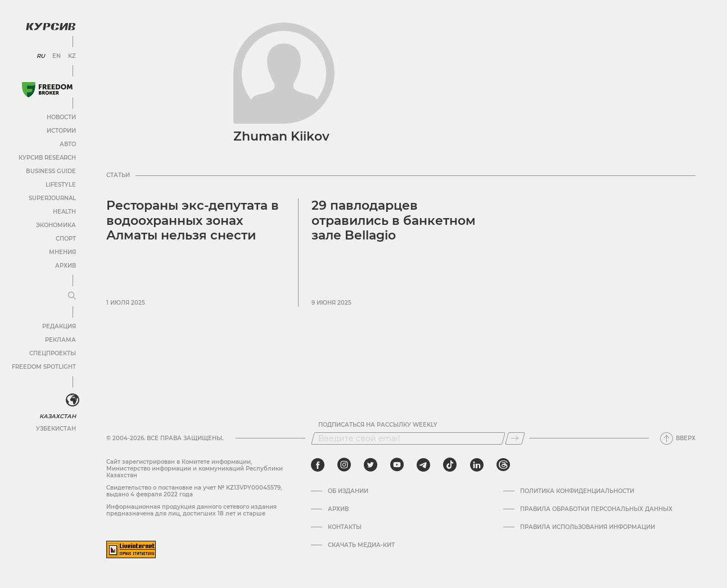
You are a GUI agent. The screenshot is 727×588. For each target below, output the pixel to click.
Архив (66, 266)
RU (41, 56)
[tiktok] (450, 465)
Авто (68, 144)
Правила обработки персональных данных (596, 509)
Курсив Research (47, 158)
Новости (61, 117)
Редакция (59, 326)
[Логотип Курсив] (51, 26)
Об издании (348, 491)
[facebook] (318, 465)
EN (57, 56)
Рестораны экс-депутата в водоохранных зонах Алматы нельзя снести (193, 220)
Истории (61, 131)
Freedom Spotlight (44, 367)
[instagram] (344, 465)
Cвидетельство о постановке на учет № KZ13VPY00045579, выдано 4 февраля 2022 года (194, 491)
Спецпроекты (53, 353)
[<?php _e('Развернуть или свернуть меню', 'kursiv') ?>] (73, 400)
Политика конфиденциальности (577, 491)
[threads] (503, 465)
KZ (72, 56)
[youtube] (397, 465)
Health (64, 212)
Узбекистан (56, 429)
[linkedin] (477, 465)
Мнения (62, 252)
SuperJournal (52, 198)
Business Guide (51, 171)
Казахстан (58, 416)
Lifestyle (61, 185)
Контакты (345, 527)
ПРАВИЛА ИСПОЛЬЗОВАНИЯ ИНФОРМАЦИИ (588, 527)
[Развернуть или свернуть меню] (72, 296)
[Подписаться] (515, 438)
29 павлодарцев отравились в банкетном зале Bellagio (394, 220)
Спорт (66, 239)
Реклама (60, 340)
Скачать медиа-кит (361, 545)
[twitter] (371, 465)
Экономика (56, 225)
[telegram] (423, 465)
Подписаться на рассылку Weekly (378, 425)
